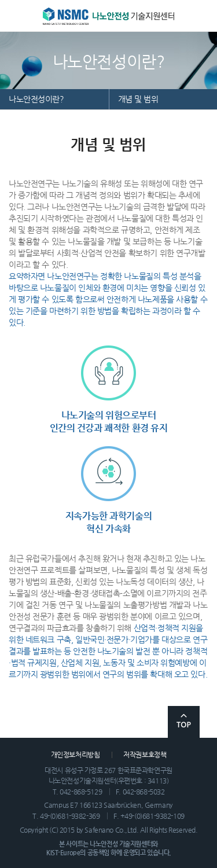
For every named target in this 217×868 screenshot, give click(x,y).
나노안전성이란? (36, 99)
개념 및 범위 (138, 99)
